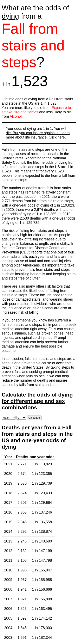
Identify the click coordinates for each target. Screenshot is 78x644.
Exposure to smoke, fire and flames (36, 110)
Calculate (34, 418)
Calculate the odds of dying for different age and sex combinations (37, 401)
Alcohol (16, 116)
